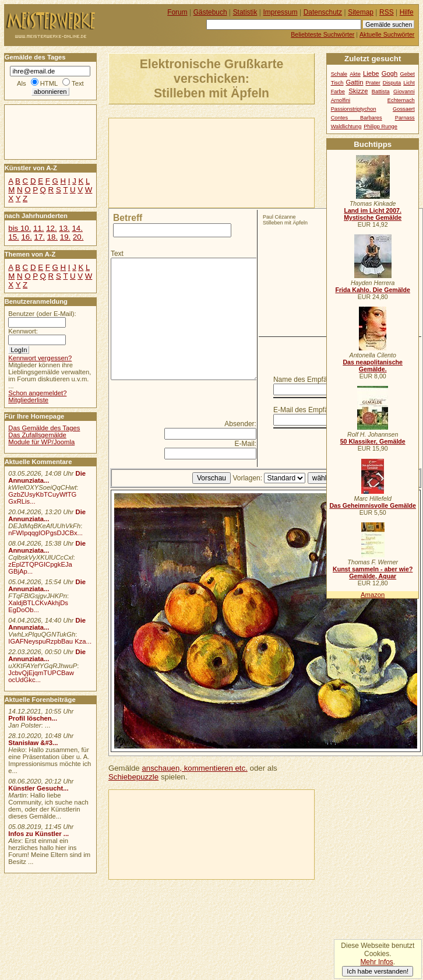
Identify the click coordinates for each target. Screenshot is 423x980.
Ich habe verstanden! (378, 971)
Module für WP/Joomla (41, 442)
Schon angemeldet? (37, 393)
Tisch (337, 83)
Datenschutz (323, 12)
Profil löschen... (33, 718)
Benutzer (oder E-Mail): (42, 314)
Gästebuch (210, 12)
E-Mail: (246, 444)
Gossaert (404, 109)
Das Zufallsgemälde (37, 435)
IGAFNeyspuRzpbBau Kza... (50, 641)
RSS (387, 12)
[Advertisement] (164, 162)
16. (26, 237)
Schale (339, 74)
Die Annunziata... (47, 477)
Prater (373, 83)
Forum (177, 12)
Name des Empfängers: (310, 380)
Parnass (405, 118)
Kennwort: (23, 331)
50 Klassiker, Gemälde (373, 441)
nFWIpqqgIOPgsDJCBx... (45, 533)
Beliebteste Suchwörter (322, 34)
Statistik (245, 12)
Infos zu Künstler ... (38, 834)
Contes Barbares (357, 118)
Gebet (408, 74)
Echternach (401, 100)
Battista (381, 92)
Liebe (371, 73)
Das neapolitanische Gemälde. (373, 366)
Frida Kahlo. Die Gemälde (373, 290)
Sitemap (361, 12)
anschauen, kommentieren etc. (194, 768)
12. (51, 228)
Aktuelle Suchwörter (387, 34)
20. (78, 237)
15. (13, 237)
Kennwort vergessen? (40, 358)
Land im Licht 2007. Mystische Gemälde (373, 214)
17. (40, 237)
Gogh (390, 73)
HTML (49, 83)
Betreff (128, 218)
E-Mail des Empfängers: (311, 410)
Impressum (281, 12)
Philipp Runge (380, 127)
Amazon (373, 595)
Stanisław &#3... (33, 743)
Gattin (354, 82)
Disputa (392, 83)
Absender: (240, 424)
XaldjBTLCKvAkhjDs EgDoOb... (38, 606)
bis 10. (20, 228)
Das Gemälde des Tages (44, 428)
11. (38, 228)
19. (65, 237)
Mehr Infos (376, 962)
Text (117, 254)
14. (77, 228)
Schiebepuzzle (133, 777)
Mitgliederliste (28, 400)
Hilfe (407, 12)
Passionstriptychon (354, 109)
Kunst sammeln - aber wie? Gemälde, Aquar (373, 572)
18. (52, 237)
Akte (355, 74)
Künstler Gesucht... (38, 788)
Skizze (358, 91)
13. (64, 228)
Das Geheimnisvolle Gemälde (373, 505)
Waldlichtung (346, 127)
